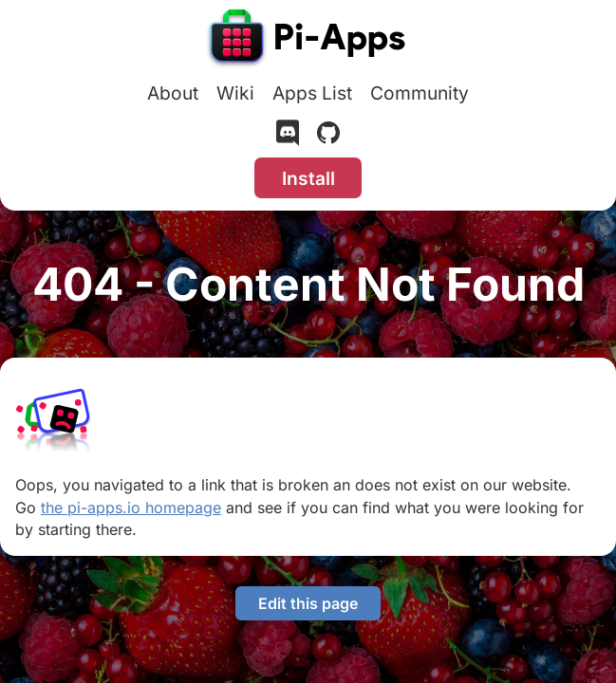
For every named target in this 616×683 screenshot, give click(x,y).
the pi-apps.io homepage (131, 508)
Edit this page (308, 603)
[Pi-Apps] (308, 40)
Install (308, 178)
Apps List (312, 93)
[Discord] (288, 137)
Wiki (235, 93)
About (173, 93)
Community (420, 93)
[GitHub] (328, 137)
